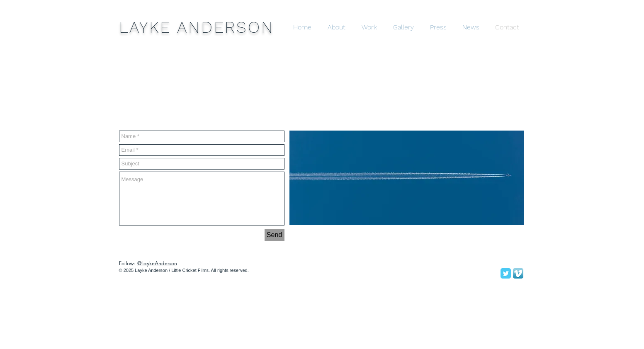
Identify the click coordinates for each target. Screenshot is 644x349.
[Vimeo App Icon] (518, 273)
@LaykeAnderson (157, 263)
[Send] (275, 235)
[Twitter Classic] (506, 273)
